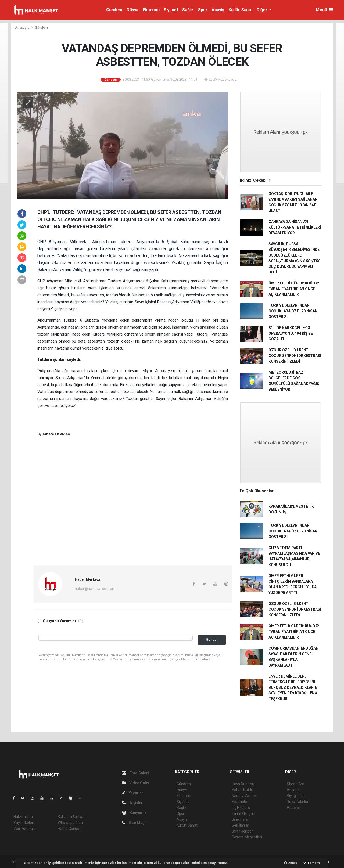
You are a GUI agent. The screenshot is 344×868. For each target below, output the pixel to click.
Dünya (132, 10)
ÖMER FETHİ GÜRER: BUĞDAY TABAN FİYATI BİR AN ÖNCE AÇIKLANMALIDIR (294, 289)
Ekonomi (151, 10)
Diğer (262, 10)
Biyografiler (296, 796)
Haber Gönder (69, 829)
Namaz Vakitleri (245, 796)
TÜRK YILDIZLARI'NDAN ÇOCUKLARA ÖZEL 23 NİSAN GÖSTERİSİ (293, 311)
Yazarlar (133, 793)
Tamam (311, 863)
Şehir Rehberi (243, 831)
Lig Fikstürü (241, 808)
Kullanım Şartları (71, 817)
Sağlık (188, 10)
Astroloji (293, 808)
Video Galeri (136, 783)
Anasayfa (23, 28)
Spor (203, 10)
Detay (291, 863)
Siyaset (171, 10)
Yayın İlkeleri (24, 823)
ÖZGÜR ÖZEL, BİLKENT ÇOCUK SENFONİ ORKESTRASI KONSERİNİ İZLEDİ (295, 356)
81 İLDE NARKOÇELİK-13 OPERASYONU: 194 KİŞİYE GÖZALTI (291, 333)
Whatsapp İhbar (71, 823)
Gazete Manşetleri (247, 837)
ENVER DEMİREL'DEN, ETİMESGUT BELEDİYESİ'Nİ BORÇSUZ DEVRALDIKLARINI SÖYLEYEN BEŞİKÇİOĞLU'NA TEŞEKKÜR (293, 687)
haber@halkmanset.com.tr (97, 589)
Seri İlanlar (240, 825)
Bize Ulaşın (135, 823)
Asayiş (218, 10)
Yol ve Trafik (242, 790)
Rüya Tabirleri (298, 802)
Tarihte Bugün (243, 813)
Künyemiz (134, 813)
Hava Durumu (243, 784)
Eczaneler (240, 802)
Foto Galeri (135, 773)
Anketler (294, 790)
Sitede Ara (295, 784)
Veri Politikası (24, 829)
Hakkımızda (23, 817)
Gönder (212, 640)
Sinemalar (240, 819)
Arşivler (132, 803)
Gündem (114, 10)
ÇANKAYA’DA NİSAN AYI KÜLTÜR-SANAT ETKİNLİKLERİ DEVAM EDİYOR (295, 227)
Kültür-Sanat (240, 10)
